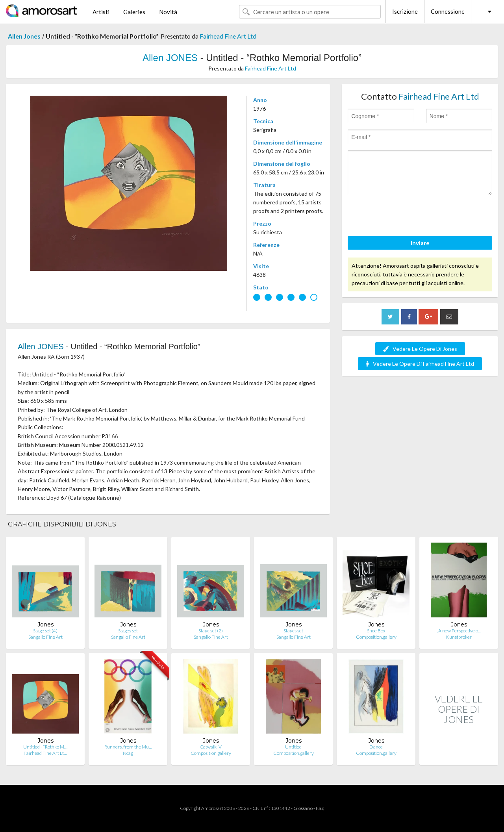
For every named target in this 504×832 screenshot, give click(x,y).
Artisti (101, 12)
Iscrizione (405, 11)
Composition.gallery (376, 637)
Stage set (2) (211, 631)
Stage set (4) (45, 631)
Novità (168, 12)
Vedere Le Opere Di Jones (420, 349)
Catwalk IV (211, 747)
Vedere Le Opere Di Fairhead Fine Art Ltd (420, 364)
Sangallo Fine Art (45, 637)
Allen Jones (24, 36)
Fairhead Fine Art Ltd (228, 36)
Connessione (448, 11)
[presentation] (408, 217)
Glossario (303, 808)
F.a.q (320, 808)
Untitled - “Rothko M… (45, 747)
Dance (376, 747)
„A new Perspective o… (459, 631)
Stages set (128, 631)
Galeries (134, 12)
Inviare (420, 243)
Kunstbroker (459, 637)
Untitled (293, 747)
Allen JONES (170, 58)
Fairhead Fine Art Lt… (45, 753)
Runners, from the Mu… (128, 747)
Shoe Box (376, 631)
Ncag (128, 753)
